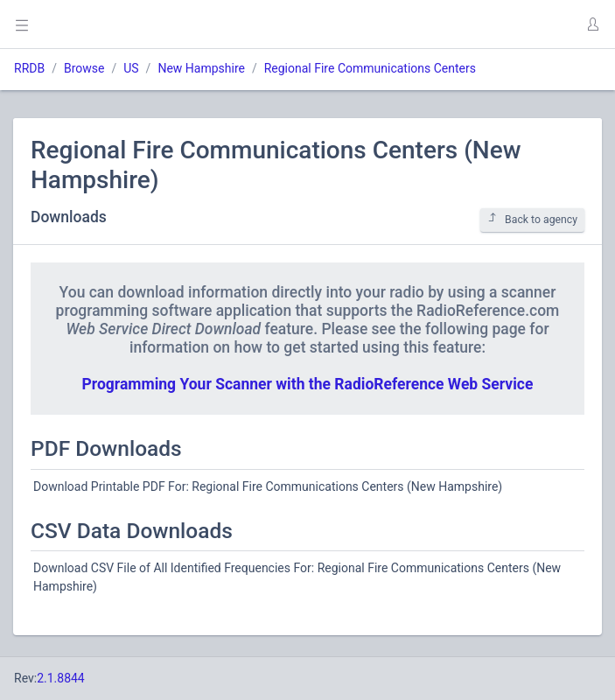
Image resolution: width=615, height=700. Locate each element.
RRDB (29, 68)
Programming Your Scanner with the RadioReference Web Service (308, 384)
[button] (592, 24)
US (131, 68)
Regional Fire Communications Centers (370, 68)
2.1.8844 (61, 678)
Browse (84, 68)
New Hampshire (201, 68)
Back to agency (532, 219)
